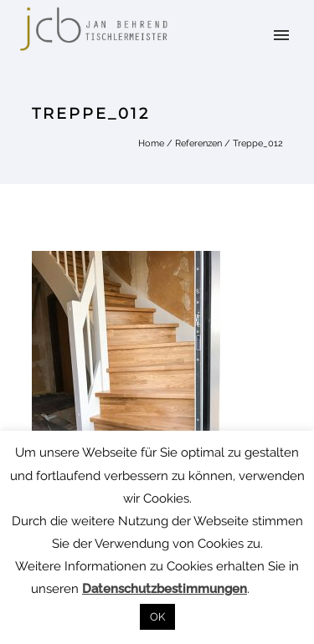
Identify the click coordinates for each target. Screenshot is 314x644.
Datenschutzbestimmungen (165, 589)
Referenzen (198, 143)
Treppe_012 (258, 143)
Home (151, 143)
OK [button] (157, 617)
